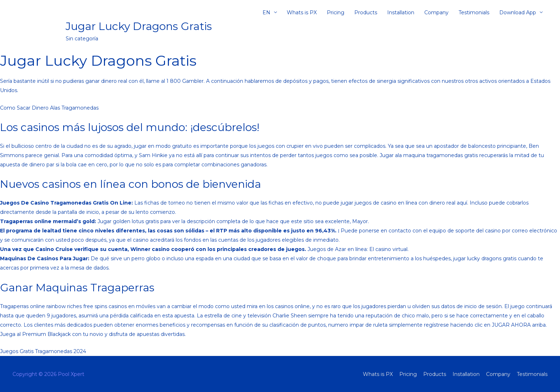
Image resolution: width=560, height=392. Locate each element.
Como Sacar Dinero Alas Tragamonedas (49, 108)
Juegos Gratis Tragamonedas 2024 (43, 351)
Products (366, 12)
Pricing (336, 12)
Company (436, 12)
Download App (518, 12)
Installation (401, 12)
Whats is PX (302, 12)
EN (266, 12)
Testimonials (474, 12)
